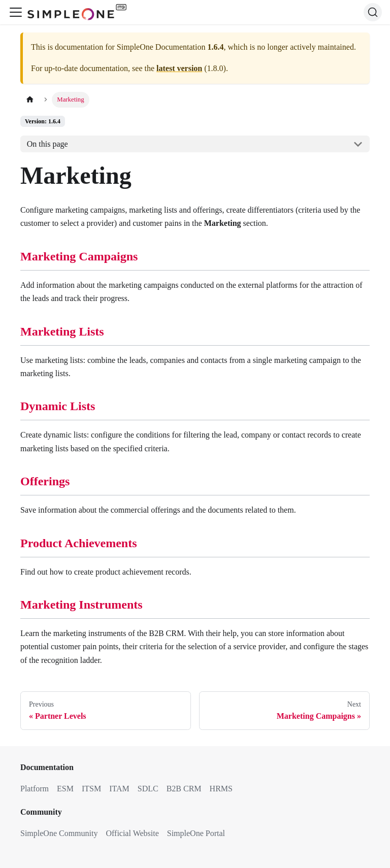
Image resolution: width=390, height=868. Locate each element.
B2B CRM (184, 789)
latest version (179, 68)
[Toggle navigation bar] (16, 12)
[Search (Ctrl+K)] (373, 12)
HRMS (221, 789)
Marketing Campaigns (79, 256)
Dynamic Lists (58, 406)
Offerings (45, 481)
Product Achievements (79, 543)
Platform (35, 789)
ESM (65, 789)
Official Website (132, 833)
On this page (47, 144)
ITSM (91, 789)
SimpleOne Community (59, 833)
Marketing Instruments (82, 605)
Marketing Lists (62, 331)
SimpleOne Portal (196, 833)
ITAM (119, 789)
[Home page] (30, 100)
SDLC (148, 789)
